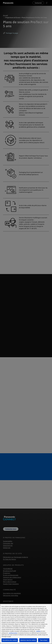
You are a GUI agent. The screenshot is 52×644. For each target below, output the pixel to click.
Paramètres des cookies (10, 640)
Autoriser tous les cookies (28, 640)
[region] (26, 624)
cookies (38, 631)
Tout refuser (44, 640)
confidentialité (13, 633)
